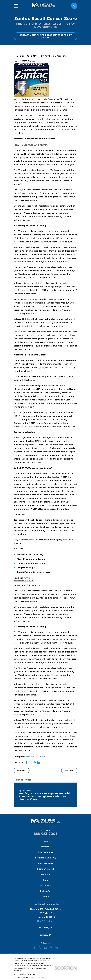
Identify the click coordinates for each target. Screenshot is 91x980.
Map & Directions (45, 921)
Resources (46, 874)
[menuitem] (17, 977)
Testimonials (45, 885)
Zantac (42, 756)
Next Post (69, 770)
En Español (46, 891)
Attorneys (45, 847)
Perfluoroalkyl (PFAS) (46, 858)
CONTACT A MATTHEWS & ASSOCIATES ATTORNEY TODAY (46, 36)
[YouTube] (45, 948)
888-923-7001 (45, 834)
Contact (45, 897)
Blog (45, 880)
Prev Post (22, 770)
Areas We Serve (46, 863)
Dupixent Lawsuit (46, 869)
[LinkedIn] (56, 948)
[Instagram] (51, 948)
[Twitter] (40, 948)
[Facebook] (35, 948)
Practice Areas (45, 852)
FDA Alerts (31, 756)
